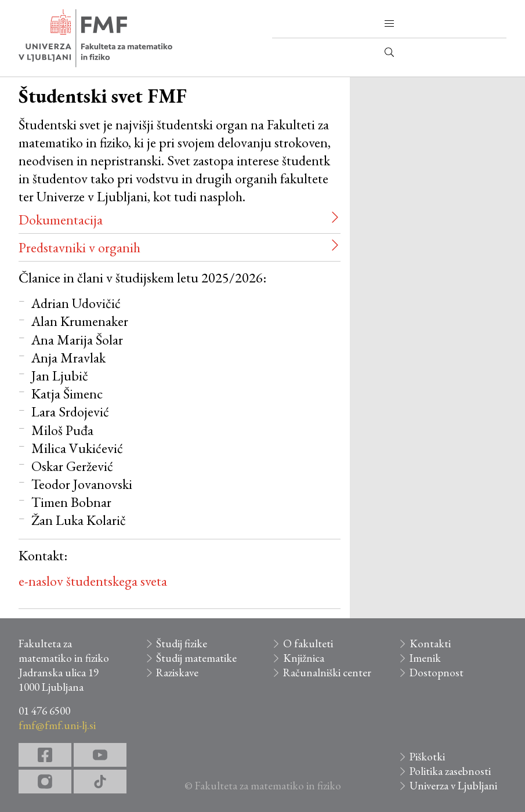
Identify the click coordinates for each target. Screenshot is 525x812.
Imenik (425, 658)
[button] (389, 24)
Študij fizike (182, 644)
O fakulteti (308, 644)
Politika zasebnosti (450, 771)
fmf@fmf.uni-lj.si (57, 725)
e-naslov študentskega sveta (93, 581)
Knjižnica (304, 658)
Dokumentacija (61, 220)
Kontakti (430, 644)
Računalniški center (327, 673)
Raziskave (177, 673)
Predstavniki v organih (79, 247)
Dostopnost (437, 673)
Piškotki (427, 757)
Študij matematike (196, 658)
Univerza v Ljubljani (453, 786)
